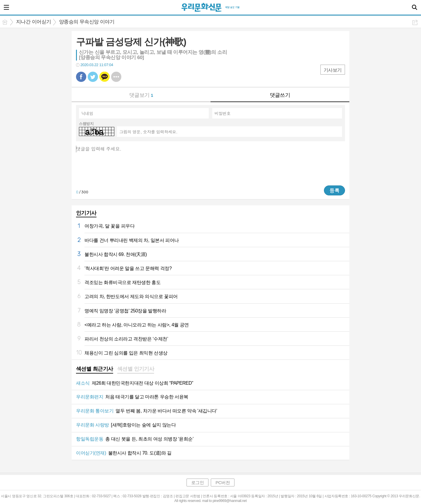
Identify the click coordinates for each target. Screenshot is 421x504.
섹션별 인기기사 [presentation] (136, 369)
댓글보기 (141, 95)
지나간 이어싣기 (34, 22)
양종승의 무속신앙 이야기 (87, 22)
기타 (116, 77)
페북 (81, 77)
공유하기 (415, 22)
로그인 (198, 483)
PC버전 (223, 483)
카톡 (105, 77)
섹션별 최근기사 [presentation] (95, 369)
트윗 (93, 77)
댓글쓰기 (280, 95)
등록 (334, 190)
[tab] (95, 369)
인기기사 (86, 213)
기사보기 (333, 70)
